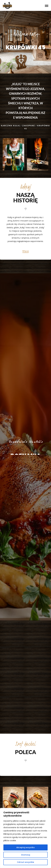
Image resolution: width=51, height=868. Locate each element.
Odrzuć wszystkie (26, 862)
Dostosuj (26, 855)
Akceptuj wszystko (26, 847)
